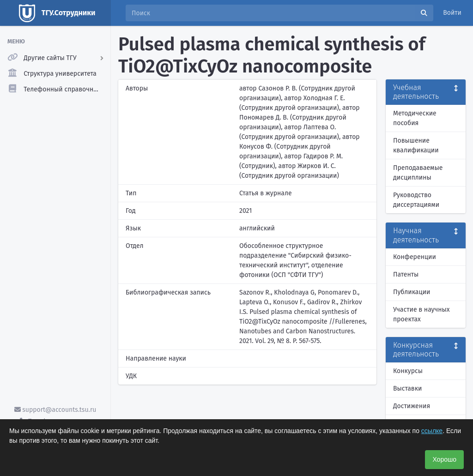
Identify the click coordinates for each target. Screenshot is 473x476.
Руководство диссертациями (416, 200)
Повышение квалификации (416, 145)
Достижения (412, 406)
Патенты (406, 274)
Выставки (407, 389)
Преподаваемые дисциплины (418, 173)
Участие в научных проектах (421, 314)
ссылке (432, 431)
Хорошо (444, 459)
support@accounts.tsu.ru (55, 410)
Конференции (415, 257)
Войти (452, 13)
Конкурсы (408, 371)
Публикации (412, 292)
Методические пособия (415, 118)
